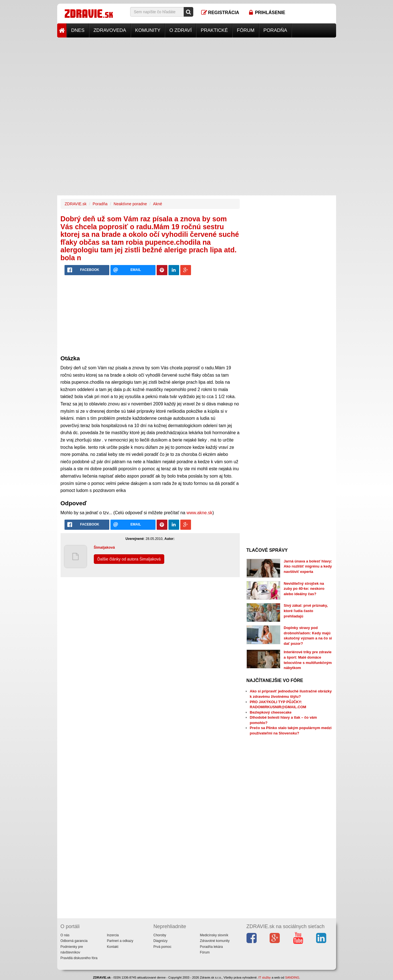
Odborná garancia (74, 941)
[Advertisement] (197, 77)
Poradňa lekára (211, 947)
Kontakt (113, 947)
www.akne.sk (199, 513)
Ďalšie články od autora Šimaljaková (129, 559)
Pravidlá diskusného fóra (79, 958)
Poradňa (275, 30)
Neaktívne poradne (130, 204)
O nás (65, 935)
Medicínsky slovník (214, 935)
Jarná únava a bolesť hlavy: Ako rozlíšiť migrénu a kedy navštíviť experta (308, 566)
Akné (157, 204)
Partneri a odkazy (120, 941)
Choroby (160, 935)
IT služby (265, 977)
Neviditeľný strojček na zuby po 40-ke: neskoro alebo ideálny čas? (304, 589)
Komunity (148, 30)
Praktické (214, 30)
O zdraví (180, 30)
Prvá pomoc (163, 947)
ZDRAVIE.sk (76, 204)
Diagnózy (161, 941)
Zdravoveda (110, 30)
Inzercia (113, 935)
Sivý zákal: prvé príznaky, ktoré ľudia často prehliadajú (306, 611)
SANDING (292, 977)
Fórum (246, 30)
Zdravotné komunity (215, 941)
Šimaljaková (104, 547)
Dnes (78, 30)
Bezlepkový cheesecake (271, 712)
